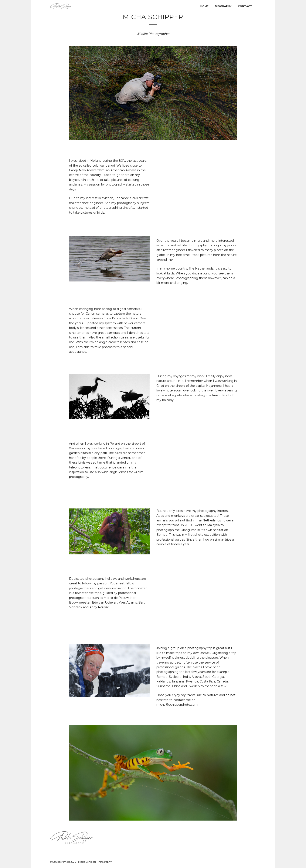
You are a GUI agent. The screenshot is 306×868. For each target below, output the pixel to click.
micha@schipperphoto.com (177, 705)
